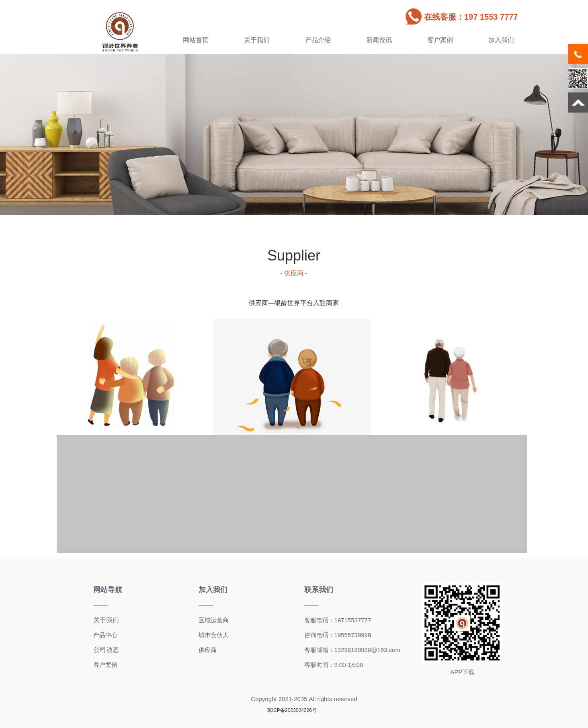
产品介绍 (318, 40)
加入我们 (501, 40)
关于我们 (257, 40)
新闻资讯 (379, 40)
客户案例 (440, 40)
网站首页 (196, 40)
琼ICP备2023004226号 (292, 710)
